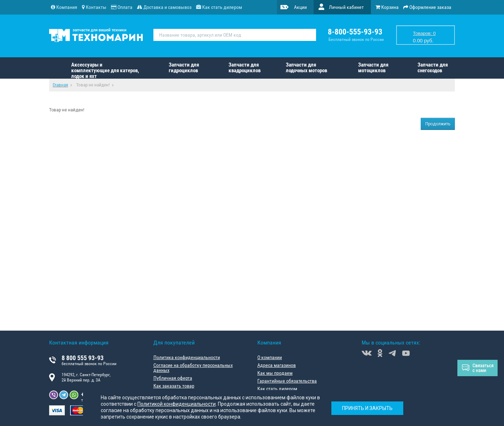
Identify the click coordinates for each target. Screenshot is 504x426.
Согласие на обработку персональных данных (193, 368)
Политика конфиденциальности (187, 357)
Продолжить (438, 124)
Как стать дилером (277, 389)
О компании (270, 357)
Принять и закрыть (367, 408)
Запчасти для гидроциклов (184, 68)
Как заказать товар (174, 386)
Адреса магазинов (277, 365)
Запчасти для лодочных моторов (306, 68)
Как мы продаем (275, 373)
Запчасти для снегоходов (433, 68)
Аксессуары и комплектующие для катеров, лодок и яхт (105, 70)
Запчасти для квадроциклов (245, 68)
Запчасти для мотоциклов (373, 68)
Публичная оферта (173, 378)
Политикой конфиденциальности (177, 404)
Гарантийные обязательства (287, 381)
